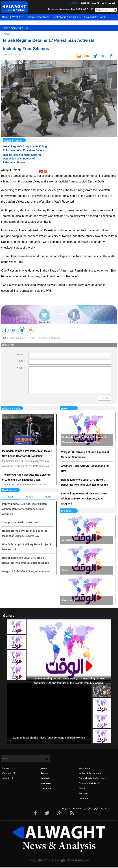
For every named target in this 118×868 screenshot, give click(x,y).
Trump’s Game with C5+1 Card (19, 28)
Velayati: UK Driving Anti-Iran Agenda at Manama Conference (85, 455)
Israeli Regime (17, 338)
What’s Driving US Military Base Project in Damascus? (27, 547)
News (64, 409)
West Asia (18, 17)
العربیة (112, 3)
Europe (16, 24)
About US (8, 778)
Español (85, 3)
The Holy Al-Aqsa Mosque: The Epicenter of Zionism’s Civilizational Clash (27, 477)
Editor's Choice (11, 409)
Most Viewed (10, 490)
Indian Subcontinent (38, 17)
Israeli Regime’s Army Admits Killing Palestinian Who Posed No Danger (25, 148)
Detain (31, 338)
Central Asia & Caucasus (66, 17)
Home (6, 17)
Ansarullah (68, 540)
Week (29, 497)
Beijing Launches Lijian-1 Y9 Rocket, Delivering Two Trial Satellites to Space (84, 482)
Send (105, 398)
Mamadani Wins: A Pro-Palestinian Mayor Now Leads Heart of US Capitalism (27, 453)
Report (44, 773)
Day (11, 497)
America (28, 24)
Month (48, 497)
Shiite (65, 570)
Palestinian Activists (48, 338)
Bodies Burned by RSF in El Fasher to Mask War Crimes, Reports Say (85, 440)
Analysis (45, 778)
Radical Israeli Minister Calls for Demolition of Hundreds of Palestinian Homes (22, 159)
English (74, 3)
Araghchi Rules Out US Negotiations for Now (85, 468)
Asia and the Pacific (95, 17)
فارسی (96, 3)
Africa (5, 24)
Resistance (69, 600)
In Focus (66, 511)
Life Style (46, 788)
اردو (104, 3)
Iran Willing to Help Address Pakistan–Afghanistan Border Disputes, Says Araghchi (84, 499)
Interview (45, 783)
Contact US (9, 773)
